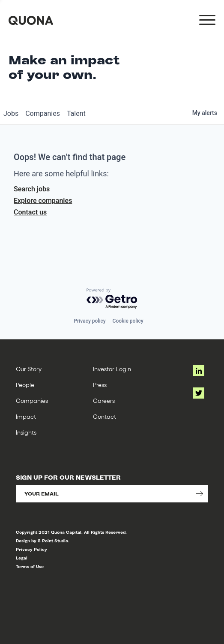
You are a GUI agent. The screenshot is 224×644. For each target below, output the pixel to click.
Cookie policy (128, 321)
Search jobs (32, 189)
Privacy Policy (31, 549)
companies (43, 113)
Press (100, 385)
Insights (26, 432)
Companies (32, 401)
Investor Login (112, 369)
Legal (22, 558)
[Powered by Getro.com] (112, 299)
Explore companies (43, 201)
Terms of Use (30, 567)
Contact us (30, 212)
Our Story (29, 369)
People (25, 385)
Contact (105, 416)
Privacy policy (90, 321)
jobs (11, 113)
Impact (26, 416)
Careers (104, 401)
